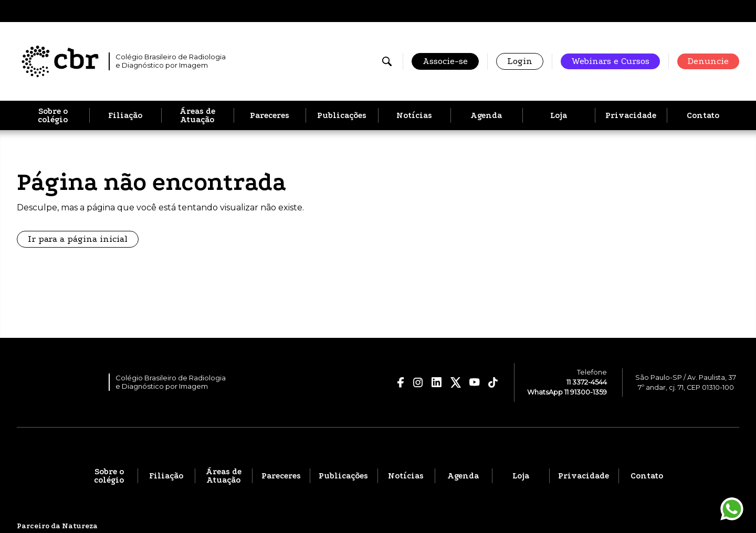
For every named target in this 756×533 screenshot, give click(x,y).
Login (520, 61)
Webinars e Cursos (610, 61)
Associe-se (445, 61)
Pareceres (270, 115)
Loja (559, 115)
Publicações (342, 115)
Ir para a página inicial (78, 239)
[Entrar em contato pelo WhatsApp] (732, 509)
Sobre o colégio (53, 115)
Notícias (414, 115)
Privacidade (631, 115)
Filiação (125, 115)
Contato (703, 115)
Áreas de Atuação (197, 115)
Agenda (486, 115)
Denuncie (708, 61)
